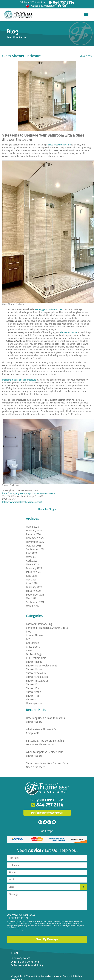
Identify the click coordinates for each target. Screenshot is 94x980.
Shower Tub (33, 689)
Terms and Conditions (26, 955)
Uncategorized (34, 697)
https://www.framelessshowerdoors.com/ (22, 495)
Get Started (33, 636)
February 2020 (34, 581)
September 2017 (35, 596)
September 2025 (35, 543)
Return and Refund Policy (28, 959)
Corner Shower (35, 629)
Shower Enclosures (37, 670)
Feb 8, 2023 (85, 50)
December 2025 (35, 531)
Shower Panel (34, 685)
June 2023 (31, 547)
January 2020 (33, 584)
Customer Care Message (21, 908)
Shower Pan (33, 682)
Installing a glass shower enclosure (19, 373)
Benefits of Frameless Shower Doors (47, 621)
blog (29, 625)
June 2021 (31, 569)
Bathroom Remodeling (39, 617)
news (29, 644)
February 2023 (34, 562)
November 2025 (35, 535)
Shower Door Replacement (41, 659)
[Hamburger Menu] (86, 14)
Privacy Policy (21, 952)
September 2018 (35, 588)
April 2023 (32, 554)
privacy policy (18, 924)
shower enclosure (69, 326)
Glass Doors (33, 640)
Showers (31, 693)
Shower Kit (32, 678)
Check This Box (20, 911)
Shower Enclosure (36, 667)
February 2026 (34, 524)
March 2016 (32, 599)
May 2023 (31, 550)
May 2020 (31, 573)
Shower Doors (34, 663)
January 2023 (33, 565)
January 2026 (33, 528)
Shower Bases (34, 655)
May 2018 (31, 592)
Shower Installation (37, 674)
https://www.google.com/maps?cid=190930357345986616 (29, 487)
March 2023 (32, 558)
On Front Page (34, 648)
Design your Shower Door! (47, 806)
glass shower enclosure (59, 138)
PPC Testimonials (36, 651)
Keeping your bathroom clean (49, 303)
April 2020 (32, 577)
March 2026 (32, 520)
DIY (28, 633)
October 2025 (34, 539)
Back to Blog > (47, 503)
